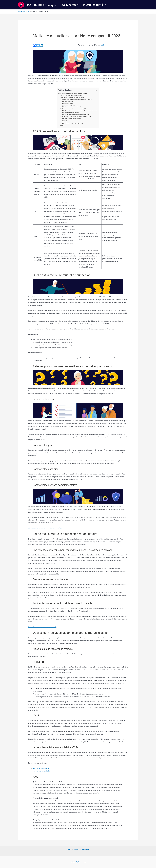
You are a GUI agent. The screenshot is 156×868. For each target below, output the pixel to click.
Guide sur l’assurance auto (41, 768)
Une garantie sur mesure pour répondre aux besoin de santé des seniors (81, 111)
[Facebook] (34, 45)
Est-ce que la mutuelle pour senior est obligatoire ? (75, 109)
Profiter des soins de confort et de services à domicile (77, 114)
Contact (84, 862)
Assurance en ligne (25, 11)
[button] (78, 5)
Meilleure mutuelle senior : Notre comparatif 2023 (73, 93)
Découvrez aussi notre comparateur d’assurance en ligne (47, 528)
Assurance (71, 5)
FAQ (62, 126)
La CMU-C (66, 120)
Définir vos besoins (68, 101)
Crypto (69, 849)
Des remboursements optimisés (71, 113)
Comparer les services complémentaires (73, 107)
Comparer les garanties (69, 105)
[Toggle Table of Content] (96, 90)
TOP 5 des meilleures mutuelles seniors (72, 95)
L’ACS (65, 122)
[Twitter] (38, 45)
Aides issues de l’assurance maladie (72, 118)
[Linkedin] (41, 45)
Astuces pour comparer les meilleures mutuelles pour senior (77, 99)
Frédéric (103, 45)
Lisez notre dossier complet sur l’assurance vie (44, 627)
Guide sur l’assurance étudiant (43, 771)
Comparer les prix (68, 103)
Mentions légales (75, 862)
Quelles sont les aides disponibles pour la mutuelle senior (77, 116)
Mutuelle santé (96, 5)
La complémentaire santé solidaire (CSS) (74, 124)
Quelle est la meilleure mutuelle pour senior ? (73, 97)
